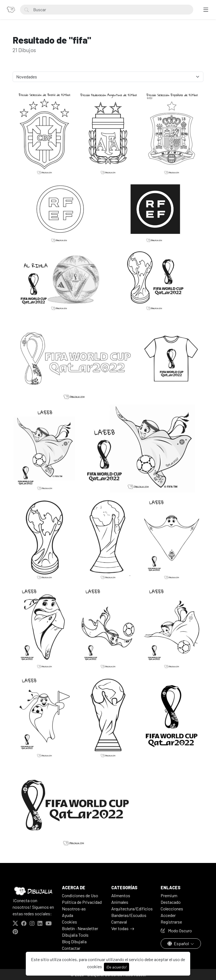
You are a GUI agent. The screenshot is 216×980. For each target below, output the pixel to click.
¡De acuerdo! (116, 967)
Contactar (71, 948)
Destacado (171, 902)
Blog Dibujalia (74, 941)
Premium (169, 895)
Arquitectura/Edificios (132, 909)
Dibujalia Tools (75, 935)
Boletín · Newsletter (80, 928)
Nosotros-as (74, 909)
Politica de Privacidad (82, 902)
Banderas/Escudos (129, 915)
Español (179, 943)
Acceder (168, 915)
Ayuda (68, 915)
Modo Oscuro (176, 931)
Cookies (69, 922)
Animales (120, 902)
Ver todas (120, 928)
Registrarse (171, 922)
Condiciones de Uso (80, 895)
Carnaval (119, 922)
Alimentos (121, 895)
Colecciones (172, 909)
